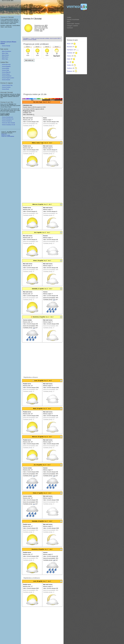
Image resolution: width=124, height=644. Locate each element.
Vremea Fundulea (6, 87)
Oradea (69, 65)
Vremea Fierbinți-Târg (7, 85)
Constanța (70, 53)
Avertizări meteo (73, 24)
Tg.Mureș (69, 68)
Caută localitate (73, 20)
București (69, 47)
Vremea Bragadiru (6, 66)
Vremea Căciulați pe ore (8, 119)
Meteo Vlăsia (5, 53)
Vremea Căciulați (6, 46)
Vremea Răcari (5, 89)
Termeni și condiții (6, 135)
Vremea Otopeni (6, 74)
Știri (69, 22)
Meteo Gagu (5, 59)
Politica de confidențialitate (8, 136)
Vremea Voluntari (6, 80)
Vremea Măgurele (6, 72)
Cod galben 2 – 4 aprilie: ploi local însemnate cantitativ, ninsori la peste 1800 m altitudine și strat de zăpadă (42, 39)
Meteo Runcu (5, 57)
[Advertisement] (42, 77)
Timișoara (69, 71)
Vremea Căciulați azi (7, 121)
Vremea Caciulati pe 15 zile (8, 125)
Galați (68, 59)
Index (69, 17)
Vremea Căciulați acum (7, 117)
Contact (70, 28)
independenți (12, 112)
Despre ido (4, 134)
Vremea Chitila (5, 70)
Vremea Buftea (5, 68)
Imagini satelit (73, 26)
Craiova (69, 56)
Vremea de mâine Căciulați (8, 123)
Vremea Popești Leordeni (8, 78)
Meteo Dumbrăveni (6, 51)
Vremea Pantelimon (7, 76)
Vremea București (6, 64)
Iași (68, 62)
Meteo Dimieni (5, 55)
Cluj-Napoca (70, 50)
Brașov (69, 44)
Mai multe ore (29, 60)
